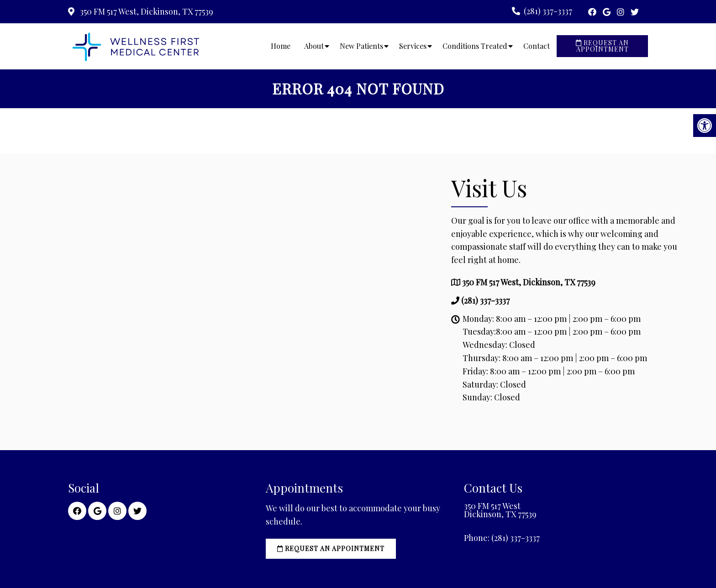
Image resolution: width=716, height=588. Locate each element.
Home (281, 46)
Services (413, 46)
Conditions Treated (475, 46)
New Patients (361, 46)
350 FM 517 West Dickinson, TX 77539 (500, 510)
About (314, 46)
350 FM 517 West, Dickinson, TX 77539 (146, 11)
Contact (537, 46)
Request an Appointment (602, 46)
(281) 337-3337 (548, 11)
